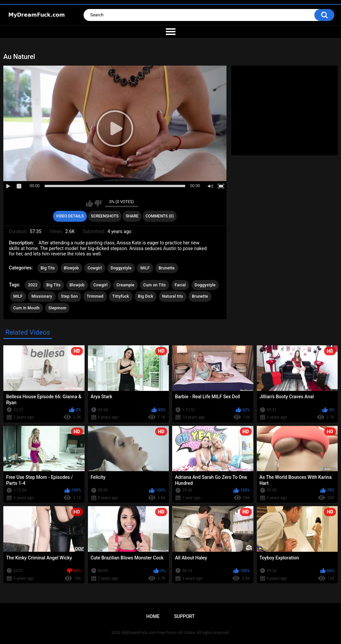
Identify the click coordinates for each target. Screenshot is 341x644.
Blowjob (71, 268)
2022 (33, 285)
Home (153, 616)
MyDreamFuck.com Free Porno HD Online (159, 633)
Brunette (167, 268)
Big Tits (48, 268)
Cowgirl (95, 268)
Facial (180, 285)
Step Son (69, 296)
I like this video (89, 203)
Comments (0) (160, 216)
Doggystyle (121, 268)
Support (184, 616)
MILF (145, 268)
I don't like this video (98, 203)
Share (132, 216)
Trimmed (95, 296)
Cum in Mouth (26, 308)
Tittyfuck (121, 296)
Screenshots (105, 216)
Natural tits (173, 296)
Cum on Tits (155, 285)
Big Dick (146, 296)
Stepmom (57, 308)
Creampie (126, 285)
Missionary (42, 296)
